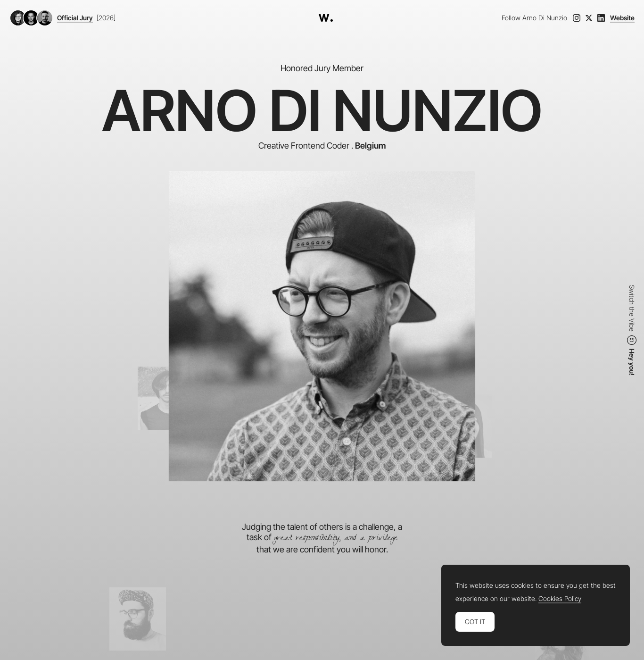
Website (622, 18)
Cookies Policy (560, 599)
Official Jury (75, 18)
